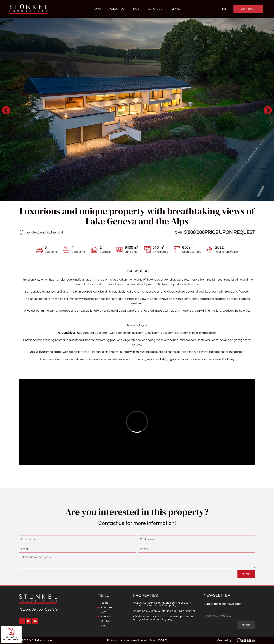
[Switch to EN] (224, 9)
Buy (136, 9)
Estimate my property (11, 638)
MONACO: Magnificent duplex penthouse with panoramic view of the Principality (162, 604)
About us (117, 9)
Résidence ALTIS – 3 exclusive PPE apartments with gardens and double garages (163, 618)
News (175, 9)
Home (97, 9)
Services (155, 9)
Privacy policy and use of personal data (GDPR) (137, 640)
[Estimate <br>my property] (11, 631)
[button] (6, 110)
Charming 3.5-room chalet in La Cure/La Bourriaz (164, 611)
